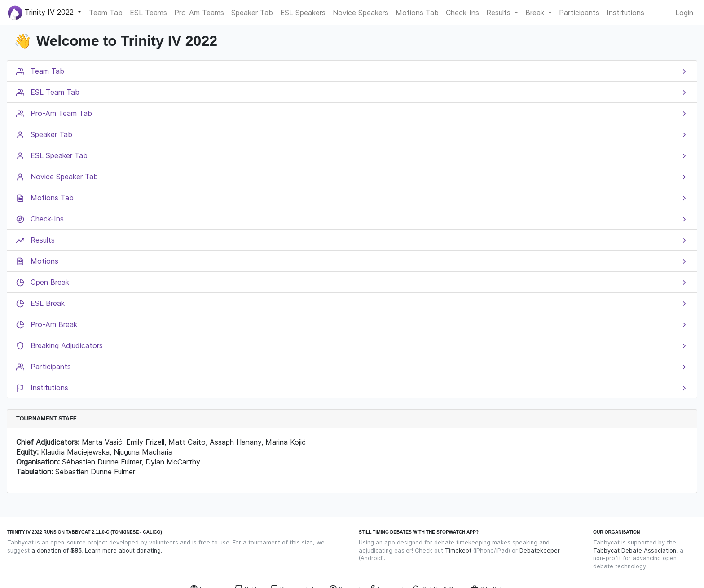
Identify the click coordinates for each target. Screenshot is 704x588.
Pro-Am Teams (199, 13)
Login (684, 13)
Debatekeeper (540, 550)
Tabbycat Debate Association (635, 550)
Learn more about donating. (123, 550)
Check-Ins (462, 13)
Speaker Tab (252, 13)
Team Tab (106, 13)
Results (499, 13)
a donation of (57, 550)
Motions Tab (417, 13)
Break (536, 13)
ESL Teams (148, 13)
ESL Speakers (303, 13)
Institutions (625, 13)
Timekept (458, 550)
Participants (579, 13)
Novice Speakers (361, 13)
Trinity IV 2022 (42, 13)
